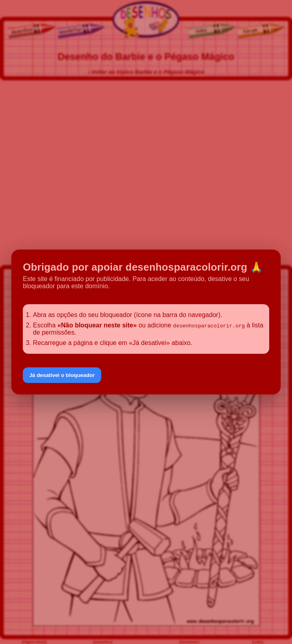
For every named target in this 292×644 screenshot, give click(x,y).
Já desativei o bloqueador (62, 375)
